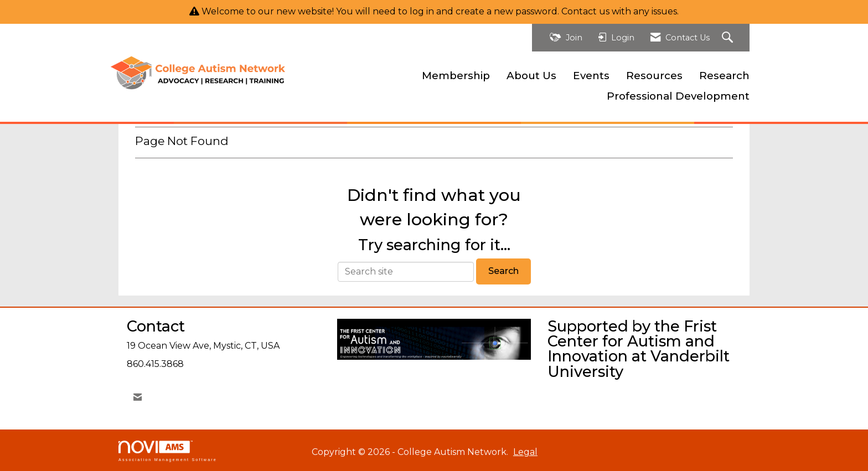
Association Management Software (168, 451)
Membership (456, 76)
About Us (531, 76)
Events (591, 76)
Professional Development (678, 96)
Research (724, 76)
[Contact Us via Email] (138, 397)
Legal (525, 452)
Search (503, 271)
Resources (654, 76)
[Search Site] (729, 38)
